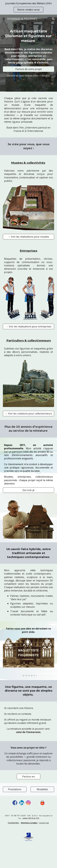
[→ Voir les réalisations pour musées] (29, 237)
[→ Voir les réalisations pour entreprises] (29, 326)
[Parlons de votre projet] (29, 69)
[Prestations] (15, 789)
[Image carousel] (29, 656)
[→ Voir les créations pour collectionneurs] (29, 414)
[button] (4, 19)
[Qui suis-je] (29, 490)
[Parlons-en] (28, 777)
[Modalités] (42, 789)
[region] (28, 7)
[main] (29, 36)
